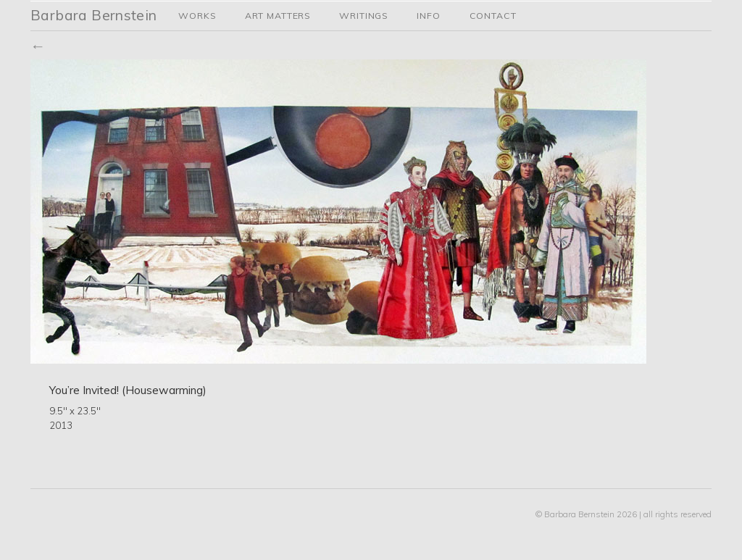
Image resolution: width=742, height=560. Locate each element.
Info (428, 16)
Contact (493, 16)
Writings (363, 16)
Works (197, 16)
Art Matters (278, 16)
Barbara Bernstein (94, 15)
